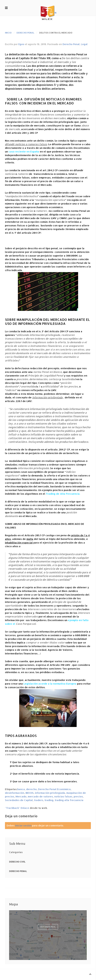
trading (49, 800)
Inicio (8, 33)
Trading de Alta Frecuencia (63, 494)
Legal (84, 44)
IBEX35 (30, 793)
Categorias (16, 852)
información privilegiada (50, 793)
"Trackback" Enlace (17, 808)
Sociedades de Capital (19, 800)
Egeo (21, 44)
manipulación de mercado (29, 126)
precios (78, 796)
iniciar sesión (23, 825)
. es (48, 13)
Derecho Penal (25, 33)
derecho (31, 789)
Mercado (21, 796)
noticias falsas (63, 796)
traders (39, 800)
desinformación (15, 793)
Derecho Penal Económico (54, 789)
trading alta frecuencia (69, 800)
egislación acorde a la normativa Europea (51, 684)
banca (21, 789)
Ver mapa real (48, 927)
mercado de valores (40, 796)
